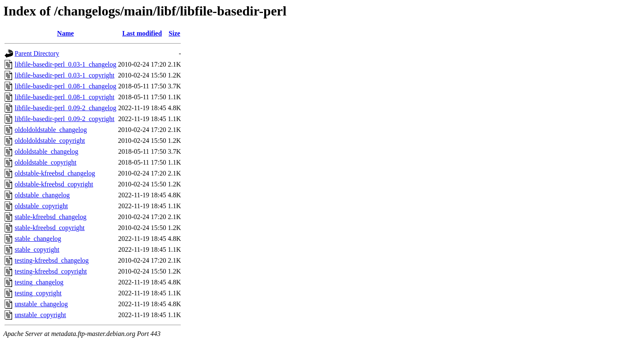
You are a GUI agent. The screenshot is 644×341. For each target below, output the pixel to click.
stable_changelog (38, 239)
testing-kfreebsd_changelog (52, 260)
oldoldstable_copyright (46, 162)
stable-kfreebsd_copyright (50, 228)
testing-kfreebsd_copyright (51, 271)
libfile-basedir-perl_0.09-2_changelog (66, 108)
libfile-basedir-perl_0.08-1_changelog (66, 86)
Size (175, 33)
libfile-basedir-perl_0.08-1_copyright (64, 97)
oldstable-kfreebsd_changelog (55, 173)
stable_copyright (37, 249)
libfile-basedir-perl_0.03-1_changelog (66, 64)
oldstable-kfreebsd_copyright (54, 184)
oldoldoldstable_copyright (50, 141)
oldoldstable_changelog (46, 151)
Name (65, 33)
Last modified (142, 33)
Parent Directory (37, 53)
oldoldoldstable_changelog (51, 130)
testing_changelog (39, 282)
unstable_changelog (41, 304)
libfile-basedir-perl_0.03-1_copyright (64, 75)
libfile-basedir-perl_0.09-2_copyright (64, 119)
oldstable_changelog (42, 195)
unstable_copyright (40, 315)
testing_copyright (38, 293)
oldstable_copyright (41, 206)
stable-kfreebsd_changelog (50, 217)
